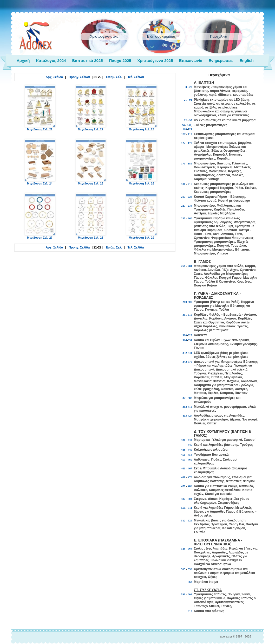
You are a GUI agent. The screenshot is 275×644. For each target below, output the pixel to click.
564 (190, 549)
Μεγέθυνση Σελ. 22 (91, 108)
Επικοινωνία (191, 60)
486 (190, 486)
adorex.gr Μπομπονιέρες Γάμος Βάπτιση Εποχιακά (36, 36)
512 (183, 520)
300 (190, 302)
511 (190, 508)
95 (191, 120)
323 (190, 335)
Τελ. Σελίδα (136, 77)
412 (190, 407)
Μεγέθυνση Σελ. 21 (40, 108)
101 (189, 125)
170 (190, 143)
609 (190, 594)
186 (183, 184)
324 (185, 340)
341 (190, 353)
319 (190, 315)
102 (183, 134)
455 (183, 460)
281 (190, 266)
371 (185, 398)
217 (183, 197)
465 (190, 460)
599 (183, 594)
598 (190, 569)
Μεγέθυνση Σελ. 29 (141, 216)
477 (183, 486)
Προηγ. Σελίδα (79, 77)
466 (183, 468)
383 (185, 407)
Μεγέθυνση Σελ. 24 (40, 162)
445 (190, 445)
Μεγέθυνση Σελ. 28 (91, 216)
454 (190, 455)
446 (183, 450)
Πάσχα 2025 (120, 60)
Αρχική (23, 60)
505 (183, 508)
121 (190, 129)
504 (190, 499)
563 (190, 582)
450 (183, 455)
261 (183, 266)
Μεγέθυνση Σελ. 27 (40, 216)
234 (190, 206)
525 (190, 520)
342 (185, 362)
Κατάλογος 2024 (51, 60)
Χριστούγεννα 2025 (155, 60)
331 (190, 340)
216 (190, 184)
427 (190, 416)
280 (185, 302)
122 (183, 143)
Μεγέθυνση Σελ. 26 (141, 162)
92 (185, 120)
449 (190, 450)
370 (190, 362)
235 (183, 218)
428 (183, 440)
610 (190, 611)
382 (190, 398)
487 (183, 499)
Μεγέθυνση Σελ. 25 (91, 162)
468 (183, 477)
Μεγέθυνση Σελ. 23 (141, 108)
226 (190, 197)
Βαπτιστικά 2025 (87, 60)
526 (183, 549)
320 (185, 335)
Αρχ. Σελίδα (54, 77)
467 (190, 468)
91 (191, 100)
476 (190, 477)
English (246, 60)
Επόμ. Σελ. (114, 77)
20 (191, 87)
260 (190, 218)
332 (185, 353)
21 (185, 100)
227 (183, 206)
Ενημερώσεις (221, 60)
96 (183, 125)
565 (183, 569)
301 (185, 315)
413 (185, 416)
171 (183, 163)
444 (190, 440)
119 (190, 134)
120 (185, 129)
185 (190, 163)
